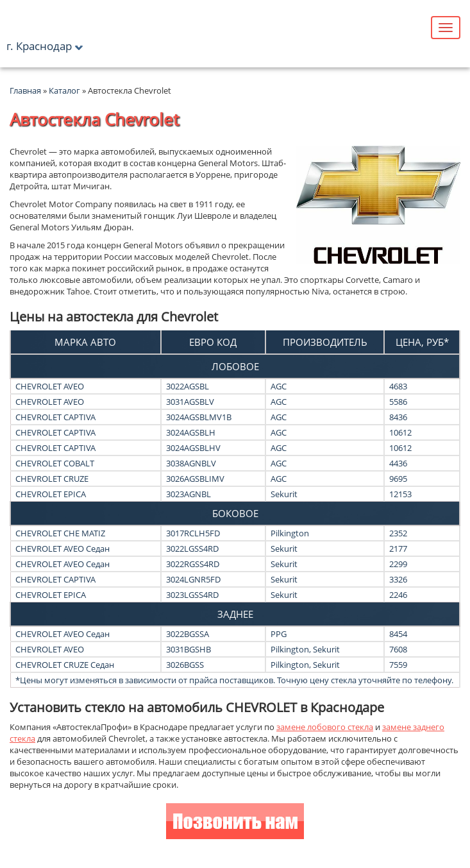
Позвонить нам (235, 823)
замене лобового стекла (325, 727)
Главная (25, 90)
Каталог (65, 90)
